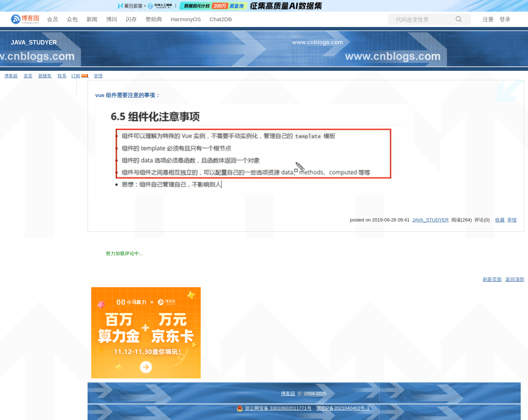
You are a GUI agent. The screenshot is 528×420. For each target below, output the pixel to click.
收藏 (500, 220)
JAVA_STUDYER (34, 43)
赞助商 (154, 19)
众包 (72, 19)
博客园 (288, 394)
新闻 (92, 19)
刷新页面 (492, 279)
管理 (98, 76)
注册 (488, 19)
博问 (112, 19)
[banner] (22, 19)
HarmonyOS (186, 19)
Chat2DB (221, 19)
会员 (53, 19)
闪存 (131, 19)
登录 (505, 19)
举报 (512, 220)
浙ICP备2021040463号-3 (343, 408)
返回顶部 (515, 279)
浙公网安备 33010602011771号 (274, 408)
